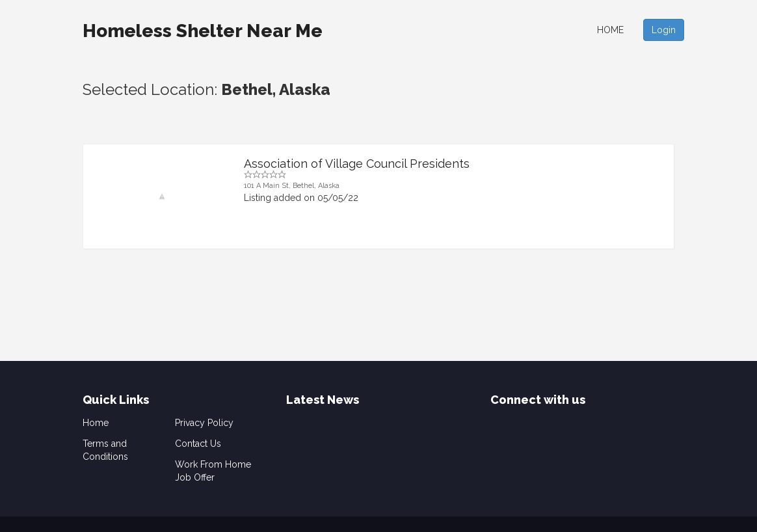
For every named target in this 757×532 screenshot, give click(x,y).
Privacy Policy (204, 423)
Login (664, 30)
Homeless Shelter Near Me (203, 31)
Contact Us (198, 444)
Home (610, 30)
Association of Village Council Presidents (357, 164)
